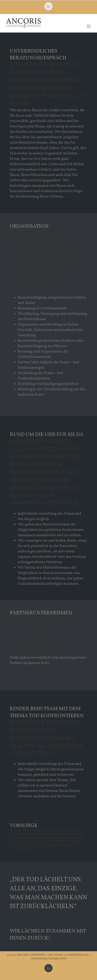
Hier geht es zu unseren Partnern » (38, 669)
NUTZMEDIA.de (78, 955)
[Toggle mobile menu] (89, 26)
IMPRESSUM (39, 959)
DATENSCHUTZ (57, 959)
